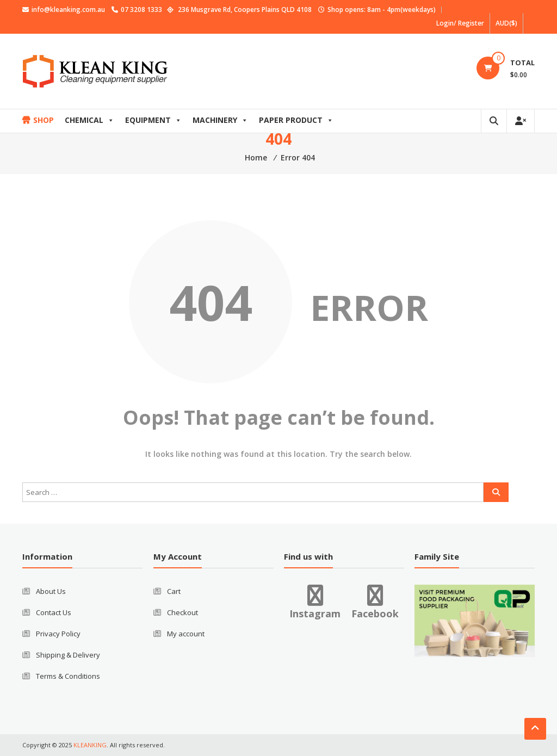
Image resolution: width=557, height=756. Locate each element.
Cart (174, 591)
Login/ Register (460, 23)
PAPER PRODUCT (296, 120)
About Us (51, 591)
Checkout (182, 612)
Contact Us (54, 612)
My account (186, 634)
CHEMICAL (89, 120)
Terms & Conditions (68, 676)
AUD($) (506, 23)
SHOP (44, 120)
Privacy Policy (58, 634)
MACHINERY (220, 120)
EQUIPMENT (153, 120)
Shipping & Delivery (68, 655)
